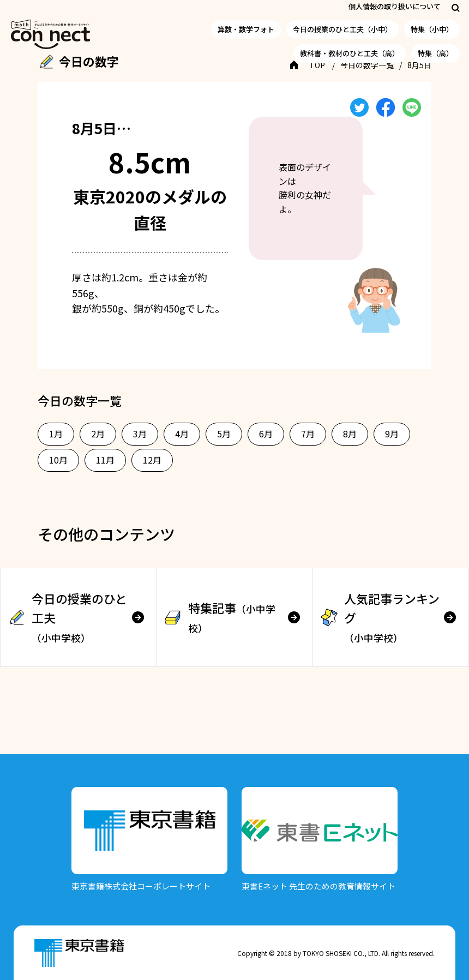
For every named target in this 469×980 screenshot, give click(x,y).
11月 (105, 460)
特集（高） (435, 53)
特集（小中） (432, 29)
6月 (266, 434)
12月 (152, 460)
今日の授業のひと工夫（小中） (342, 29)
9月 (392, 434)
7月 (308, 434)
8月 (350, 434)
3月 (140, 434)
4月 (182, 434)
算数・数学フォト (246, 29)
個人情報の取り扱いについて (395, 6)
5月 (224, 434)
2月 (98, 434)
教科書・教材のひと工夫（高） (350, 53)
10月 (58, 460)
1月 (56, 434)
